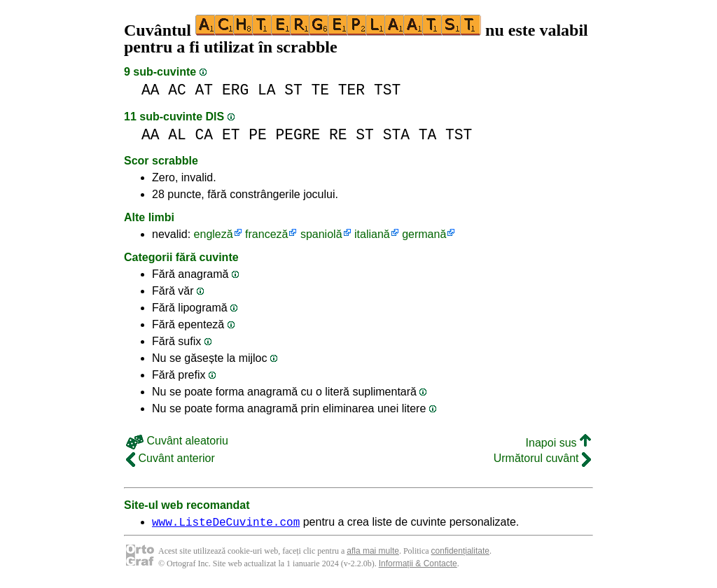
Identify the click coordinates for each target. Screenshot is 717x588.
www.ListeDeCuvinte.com (226, 524)
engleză (214, 234)
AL (177, 135)
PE (258, 135)
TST (387, 90)
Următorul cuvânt (542, 458)
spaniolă (321, 234)
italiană (372, 234)
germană (424, 234)
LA (267, 90)
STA (396, 135)
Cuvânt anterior (170, 458)
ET (231, 135)
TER (351, 90)
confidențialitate (460, 553)
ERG (235, 90)
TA (428, 135)
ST (293, 90)
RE (338, 135)
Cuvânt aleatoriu (177, 441)
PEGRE (298, 135)
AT (204, 90)
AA (151, 90)
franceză (266, 234)
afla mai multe (373, 553)
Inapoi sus (558, 443)
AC (177, 90)
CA (204, 135)
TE (321, 90)
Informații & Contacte (418, 566)
